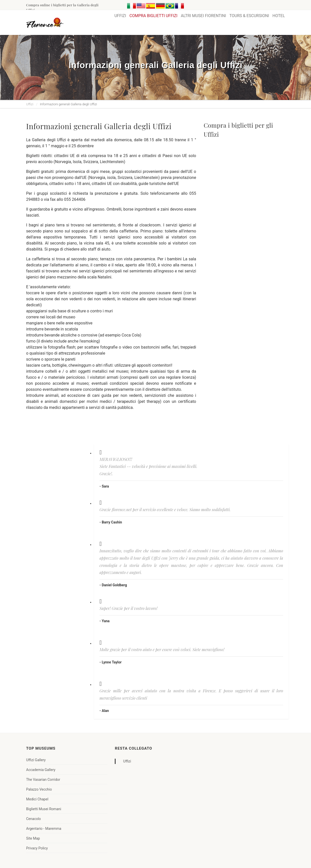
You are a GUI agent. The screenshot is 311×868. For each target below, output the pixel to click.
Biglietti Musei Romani (44, 809)
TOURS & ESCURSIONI (249, 16)
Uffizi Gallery (36, 760)
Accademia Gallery (41, 770)
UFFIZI (120, 16)
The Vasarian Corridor (43, 780)
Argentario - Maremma (44, 829)
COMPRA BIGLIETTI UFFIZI (153, 16)
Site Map (33, 838)
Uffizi (30, 104)
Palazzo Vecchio (39, 789)
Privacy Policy (37, 848)
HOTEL (279, 16)
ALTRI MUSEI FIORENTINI (203, 16)
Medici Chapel (37, 799)
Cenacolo (34, 819)
